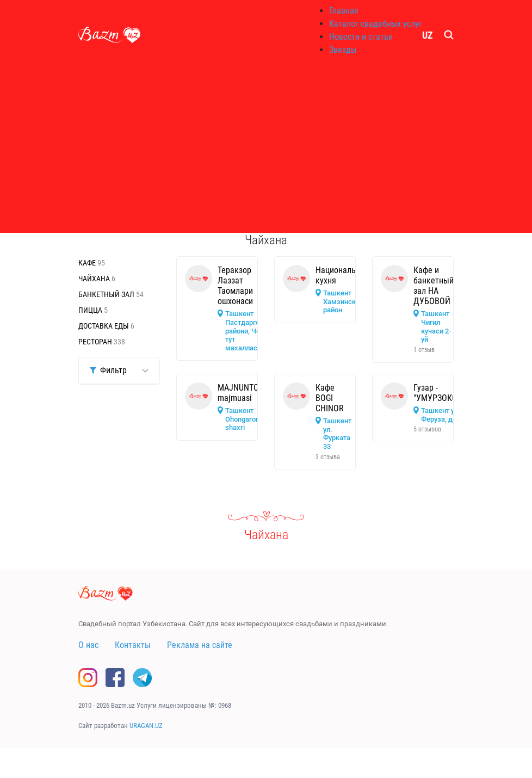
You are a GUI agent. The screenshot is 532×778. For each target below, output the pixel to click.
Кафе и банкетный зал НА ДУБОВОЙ (434, 286)
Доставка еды (104, 326)
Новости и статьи (361, 37)
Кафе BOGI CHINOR (330, 398)
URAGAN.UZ (146, 725)
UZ (428, 35)
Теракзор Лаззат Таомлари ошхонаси (235, 286)
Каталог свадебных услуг (376, 24)
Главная (344, 11)
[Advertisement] (266, 147)
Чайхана (95, 279)
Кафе (88, 263)
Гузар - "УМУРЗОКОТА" (441, 393)
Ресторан (96, 342)
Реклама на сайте (200, 645)
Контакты (133, 645)
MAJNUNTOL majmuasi (240, 393)
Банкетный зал (107, 294)
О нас (88, 645)
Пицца (91, 310)
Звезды (343, 50)
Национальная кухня (342, 275)
